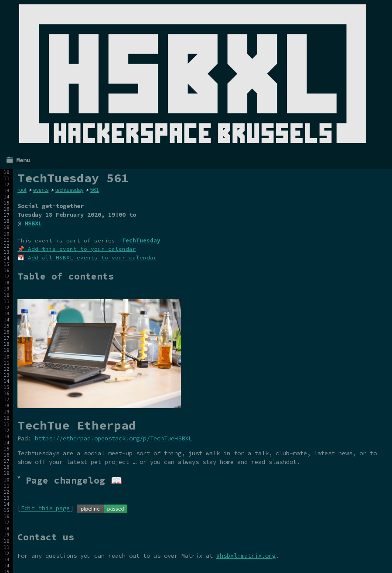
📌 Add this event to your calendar (77, 249)
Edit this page (45, 508)
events (41, 190)
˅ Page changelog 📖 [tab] (70, 480)
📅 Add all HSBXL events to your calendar (87, 258)
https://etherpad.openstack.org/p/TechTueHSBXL (113, 438)
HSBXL (33, 223)
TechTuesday (141, 240)
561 (95, 190)
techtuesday (70, 190)
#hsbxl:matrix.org (246, 556)
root (22, 190)
